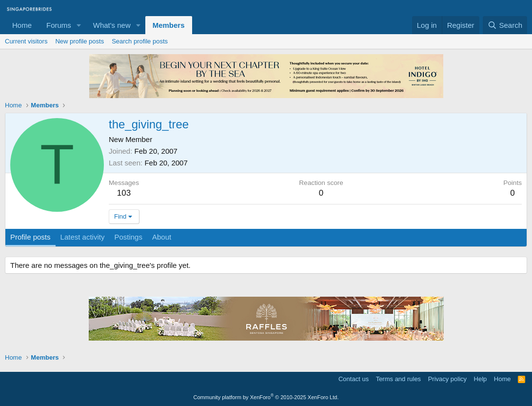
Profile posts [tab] (30, 237)
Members (169, 25)
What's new (112, 25)
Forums (59, 25)
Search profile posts (140, 41)
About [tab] (162, 237)
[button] (79, 25)
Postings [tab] (128, 237)
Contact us (354, 379)
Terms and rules (398, 379)
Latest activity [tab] (83, 237)
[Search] (505, 25)
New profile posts (79, 41)
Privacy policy (447, 379)
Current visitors (26, 41)
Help (481, 379)
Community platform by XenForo (266, 397)
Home (22, 25)
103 (124, 193)
